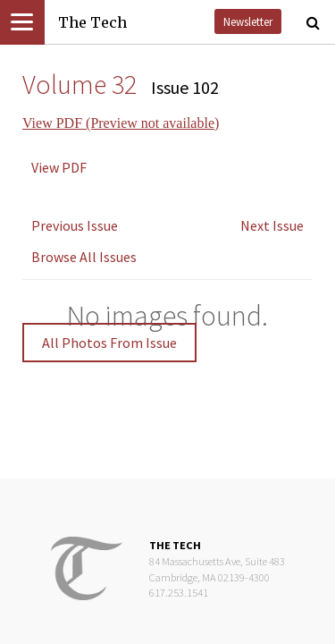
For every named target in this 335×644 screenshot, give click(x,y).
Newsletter (248, 21)
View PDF (59, 167)
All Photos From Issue (109, 343)
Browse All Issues (84, 257)
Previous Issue (75, 225)
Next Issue (272, 225)
